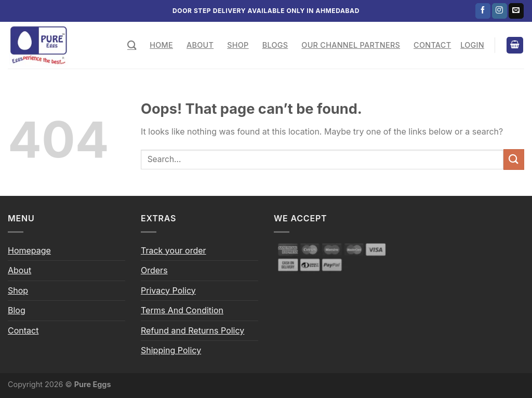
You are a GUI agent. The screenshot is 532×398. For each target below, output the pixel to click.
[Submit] (514, 159)
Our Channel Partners (351, 45)
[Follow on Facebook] (483, 11)
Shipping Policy (171, 350)
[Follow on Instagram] (500, 11)
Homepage (29, 250)
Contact (432, 45)
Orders (154, 270)
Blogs (275, 45)
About (200, 45)
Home (161, 45)
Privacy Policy (168, 290)
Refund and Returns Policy (192, 330)
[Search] (132, 45)
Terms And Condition (182, 310)
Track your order (174, 250)
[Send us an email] (516, 11)
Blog (17, 310)
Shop (238, 45)
